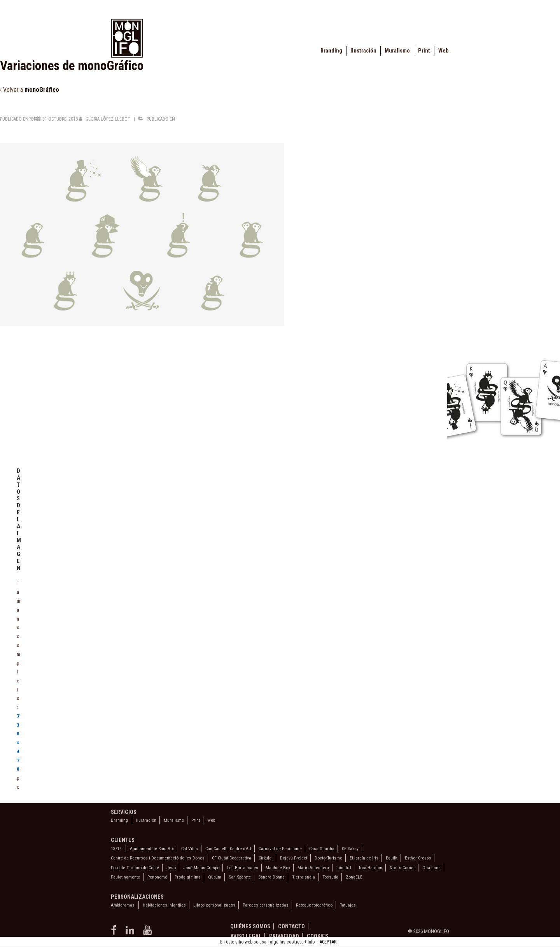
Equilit (392, 858)
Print (424, 51)
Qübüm (215, 877)
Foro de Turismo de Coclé (135, 868)
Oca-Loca (431, 868)
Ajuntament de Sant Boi (152, 849)
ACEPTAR (328, 942)
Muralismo (397, 51)
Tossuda (330, 877)
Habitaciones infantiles (164, 905)
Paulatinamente (125, 877)
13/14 (116, 849)
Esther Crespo (418, 858)
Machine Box (278, 868)
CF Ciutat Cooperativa (232, 858)
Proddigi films (188, 877)
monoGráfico (42, 90)
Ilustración (363, 51)
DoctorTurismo (328, 858)
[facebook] (115, 933)
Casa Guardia (322, 849)
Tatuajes (348, 905)
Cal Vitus (190, 849)
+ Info (309, 942)
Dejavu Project (294, 858)
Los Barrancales (242, 868)
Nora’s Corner (402, 868)
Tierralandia (304, 877)
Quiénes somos (250, 926)
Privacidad (284, 936)
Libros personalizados (214, 905)
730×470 (18, 743)
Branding (331, 51)
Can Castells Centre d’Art (228, 849)
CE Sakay (350, 849)
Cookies (318, 936)
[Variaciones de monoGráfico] (60, 119)
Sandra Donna (271, 877)
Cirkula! (266, 858)
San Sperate (240, 877)
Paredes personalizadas (266, 905)
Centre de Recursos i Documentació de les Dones (158, 858)
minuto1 (344, 868)
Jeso (171, 868)
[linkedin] (131, 933)
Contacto (291, 926)
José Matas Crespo (201, 868)
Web (443, 51)
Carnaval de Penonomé (280, 849)
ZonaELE (354, 877)
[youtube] (148, 933)
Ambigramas (123, 905)
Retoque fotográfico (314, 905)
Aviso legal (246, 936)
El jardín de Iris (364, 858)
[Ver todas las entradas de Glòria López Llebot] (105, 119)
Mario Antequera (313, 868)
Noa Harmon (371, 868)
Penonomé (157, 877)
